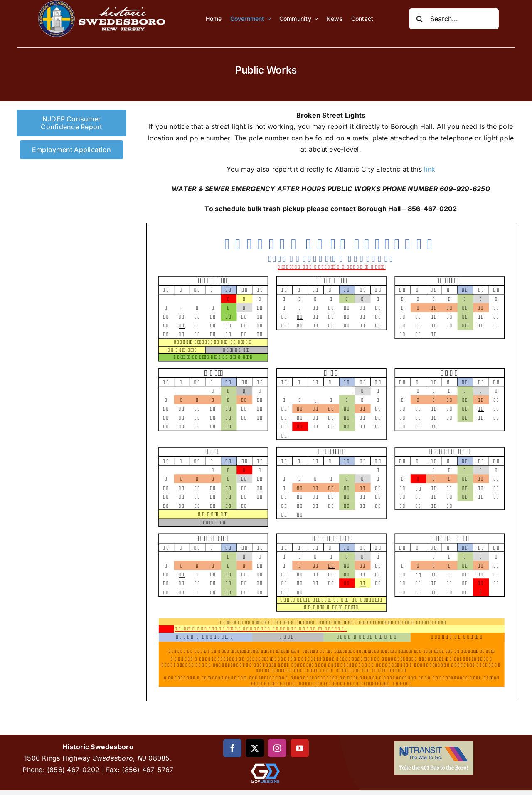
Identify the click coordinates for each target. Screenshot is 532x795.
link (430, 169)
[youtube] (300, 748)
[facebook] (232, 748)
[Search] (419, 19)
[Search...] (454, 19)
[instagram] (277, 748)
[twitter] (255, 748)
